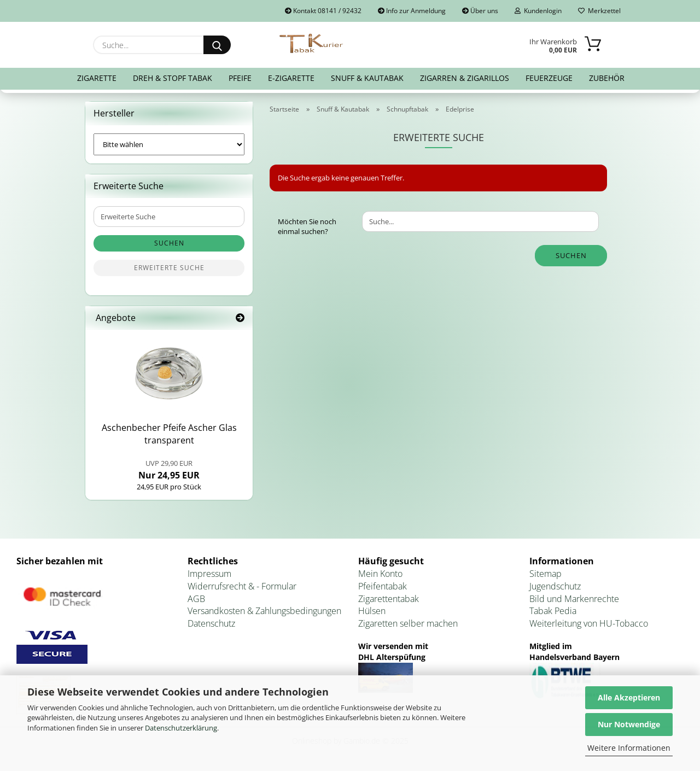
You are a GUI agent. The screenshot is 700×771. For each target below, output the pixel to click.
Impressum (209, 574)
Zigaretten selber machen (408, 623)
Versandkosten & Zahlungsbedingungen (264, 611)
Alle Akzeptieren (629, 697)
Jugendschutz (555, 586)
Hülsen (372, 611)
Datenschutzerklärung (181, 728)
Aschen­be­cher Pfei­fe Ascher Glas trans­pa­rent (169, 434)
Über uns (480, 11)
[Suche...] (217, 45)
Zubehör (607, 78)
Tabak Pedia (553, 611)
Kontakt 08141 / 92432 (323, 11)
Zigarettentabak (389, 599)
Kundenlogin (538, 11)
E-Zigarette (291, 78)
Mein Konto (380, 574)
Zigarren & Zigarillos (465, 78)
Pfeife (240, 78)
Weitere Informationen (629, 748)
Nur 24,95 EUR (169, 470)
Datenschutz (211, 623)
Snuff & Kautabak (367, 78)
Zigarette (97, 78)
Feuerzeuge (549, 78)
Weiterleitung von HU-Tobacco (589, 623)
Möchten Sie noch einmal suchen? (307, 227)
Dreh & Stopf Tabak (173, 78)
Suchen (571, 255)
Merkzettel (599, 11)
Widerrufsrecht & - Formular (242, 586)
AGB (196, 599)
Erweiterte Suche (169, 268)
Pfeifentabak (383, 586)
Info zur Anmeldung (412, 11)
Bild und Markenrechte (574, 599)
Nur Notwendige (629, 724)
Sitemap (546, 574)
